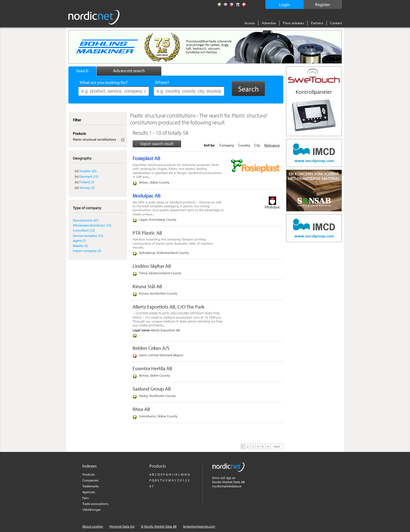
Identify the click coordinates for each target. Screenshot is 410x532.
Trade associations (95, 504)
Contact (336, 23)
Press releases (293, 23)
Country (244, 145)
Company (227, 145)
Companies (90, 480)
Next (277, 446)
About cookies (93, 526)
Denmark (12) (89, 176)
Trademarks (91, 486)
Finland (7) (87, 182)
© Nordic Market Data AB (159, 526)
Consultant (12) (84, 230)
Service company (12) (88, 236)
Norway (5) (87, 188)
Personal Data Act (122, 526)
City (257, 145)
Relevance (272, 145)
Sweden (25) (88, 171)
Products (89, 474)
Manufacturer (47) (86, 220)
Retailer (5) (80, 246)
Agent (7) (79, 241)
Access (250, 23)
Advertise (269, 23)
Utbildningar (92, 510)
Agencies (89, 492)
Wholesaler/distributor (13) (92, 225)
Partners (317, 23)
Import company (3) (87, 251)
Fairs (86, 498)
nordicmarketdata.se (227, 486)
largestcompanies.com (199, 526)
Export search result (157, 144)
